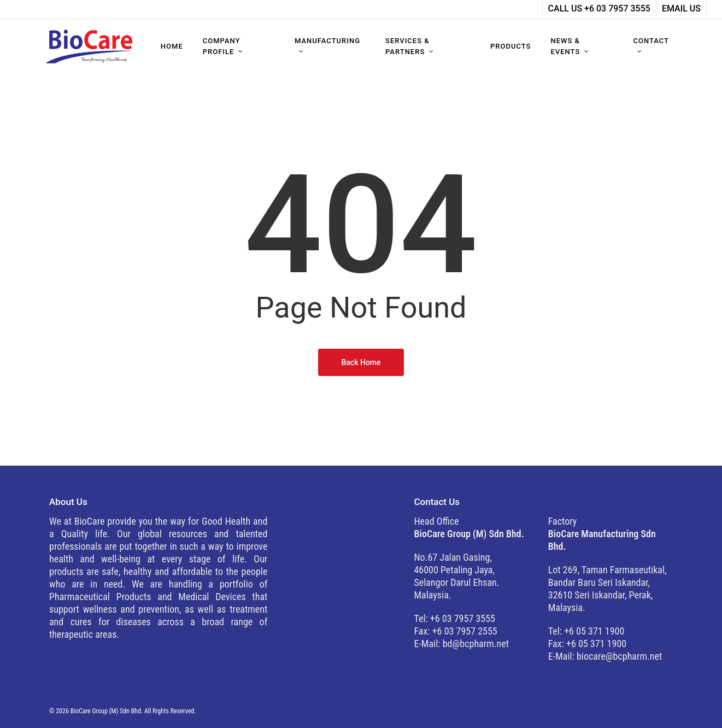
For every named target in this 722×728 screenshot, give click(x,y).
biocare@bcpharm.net (619, 656)
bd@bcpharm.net (476, 644)
